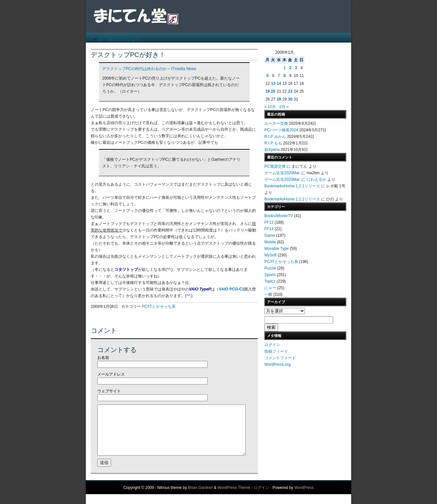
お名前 (103, 358)
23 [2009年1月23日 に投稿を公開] (290, 91)
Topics (270, 281)
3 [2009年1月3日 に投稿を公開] (296, 68)
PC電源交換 (275, 166)
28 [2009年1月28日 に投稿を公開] (279, 99)
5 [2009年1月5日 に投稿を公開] (267, 76)
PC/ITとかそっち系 (159, 307)
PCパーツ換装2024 (281, 130)
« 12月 (270, 107)
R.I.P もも (273, 143)
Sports (270, 275)
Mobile (270, 242)
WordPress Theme (234, 497)
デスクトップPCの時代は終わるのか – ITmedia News (149, 69)
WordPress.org (277, 364)
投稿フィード (276, 351)
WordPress (304, 497)
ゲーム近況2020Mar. (282, 173)
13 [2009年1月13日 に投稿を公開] (273, 84)
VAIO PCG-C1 (231, 289)
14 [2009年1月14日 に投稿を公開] (279, 84)
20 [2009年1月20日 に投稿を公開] (273, 91)
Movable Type (277, 249)
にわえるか (316, 179)
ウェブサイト (109, 391)
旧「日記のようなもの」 (121, 39)
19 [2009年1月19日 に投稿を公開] (267, 91)
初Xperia (272, 150)
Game (270, 235)
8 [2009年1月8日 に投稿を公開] (285, 76)
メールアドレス (111, 374)
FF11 (269, 222)
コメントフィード (280, 358)
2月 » (284, 107)
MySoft (270, 255)
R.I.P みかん (275, 137)
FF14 (269, 229)
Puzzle (270, 268)
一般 (268, 294)
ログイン (272, 345)
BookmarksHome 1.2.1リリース (292, 186)
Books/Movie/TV (279, 216)
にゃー (270, 288)
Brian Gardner (200, 497)
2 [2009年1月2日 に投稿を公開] (290, 68)
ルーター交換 (276, 123)
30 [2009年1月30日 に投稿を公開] (290, 99)
